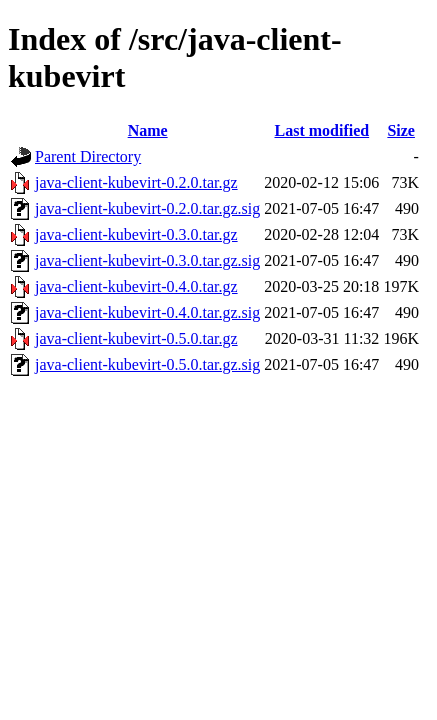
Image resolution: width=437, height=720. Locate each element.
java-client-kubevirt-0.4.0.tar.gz (136, 286)
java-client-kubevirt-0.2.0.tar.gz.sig (147, 208)
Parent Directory (88, 156)
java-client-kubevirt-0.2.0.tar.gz (136, 182)
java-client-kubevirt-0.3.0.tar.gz (136, 234)
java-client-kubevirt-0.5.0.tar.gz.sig (147, 364)
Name (148, 130)
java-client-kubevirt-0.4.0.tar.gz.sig (147, 312)
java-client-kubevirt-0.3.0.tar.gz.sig (147, 260)
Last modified (321, 130)
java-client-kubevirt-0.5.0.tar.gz (136, 338)
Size (401, 130)
